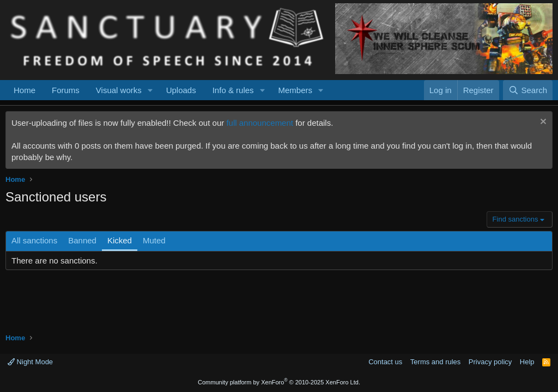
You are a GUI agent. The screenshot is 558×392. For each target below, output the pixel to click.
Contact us (385, 362)
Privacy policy (490, 362)
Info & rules (233, 90)
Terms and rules (435, 362)
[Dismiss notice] (542, 123)
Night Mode (30, 362)
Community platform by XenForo (279, 382)
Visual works (119, 90)
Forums (66, 90)
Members (295, 90)
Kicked (120, 240)
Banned (82, 240)
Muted (154, 240)
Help (527, 362)
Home (25, 90)
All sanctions (34, 240)
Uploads (181, 90)
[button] (150, 90)
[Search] (528, 90)
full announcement (260, 123)
